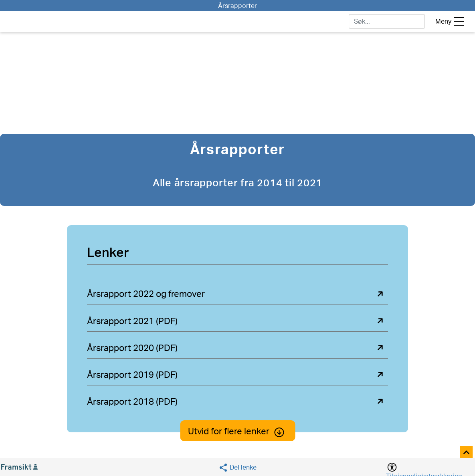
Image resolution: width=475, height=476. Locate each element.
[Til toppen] (467, 453)
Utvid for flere (237, 432)
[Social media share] (237, 467)
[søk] (387, 21)
